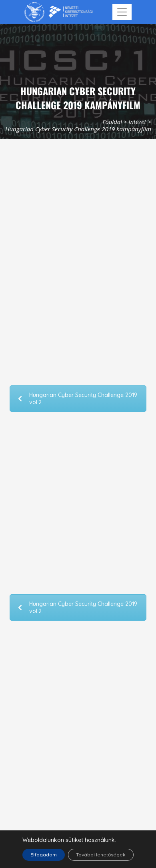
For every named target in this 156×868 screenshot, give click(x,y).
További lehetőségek (101, 855)
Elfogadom (44, 855)
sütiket (74, 840)
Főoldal (112, 122)
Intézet (137, 122)
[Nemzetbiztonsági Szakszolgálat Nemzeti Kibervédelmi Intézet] (59, 12)
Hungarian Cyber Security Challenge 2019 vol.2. (78, 399)
